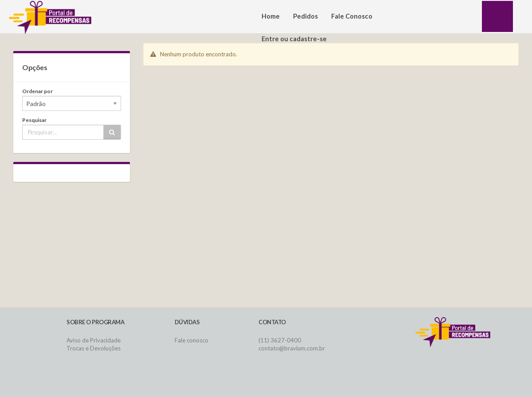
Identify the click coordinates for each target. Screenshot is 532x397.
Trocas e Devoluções (94, 348)
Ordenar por (37, 91)
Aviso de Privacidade (94, 340)
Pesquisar (34, 120)
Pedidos (305, 16)
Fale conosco (192, 340)
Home (271, 16)
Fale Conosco (352, 16)
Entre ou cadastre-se (294, 39)
